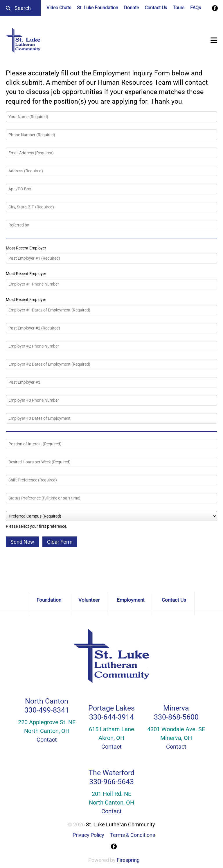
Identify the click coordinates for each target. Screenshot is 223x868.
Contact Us (156, 8)
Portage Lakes (111, 708)
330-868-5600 (176, 717)
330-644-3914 (111, 717)
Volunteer (89, 600)
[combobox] (20, 8)
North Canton (47, 701)
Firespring (128, 860)
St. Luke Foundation (98, 8)
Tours (179, 8)
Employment (131, 600)
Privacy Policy (88, 835)
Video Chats (59, 8)
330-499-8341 (47, 710)
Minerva (176, 708)
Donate (131, 8)
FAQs (196, 8)
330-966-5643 (111, 782)
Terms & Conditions (133, 835)
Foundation (49, 600)
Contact (47, 740)
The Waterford (111, 773)
